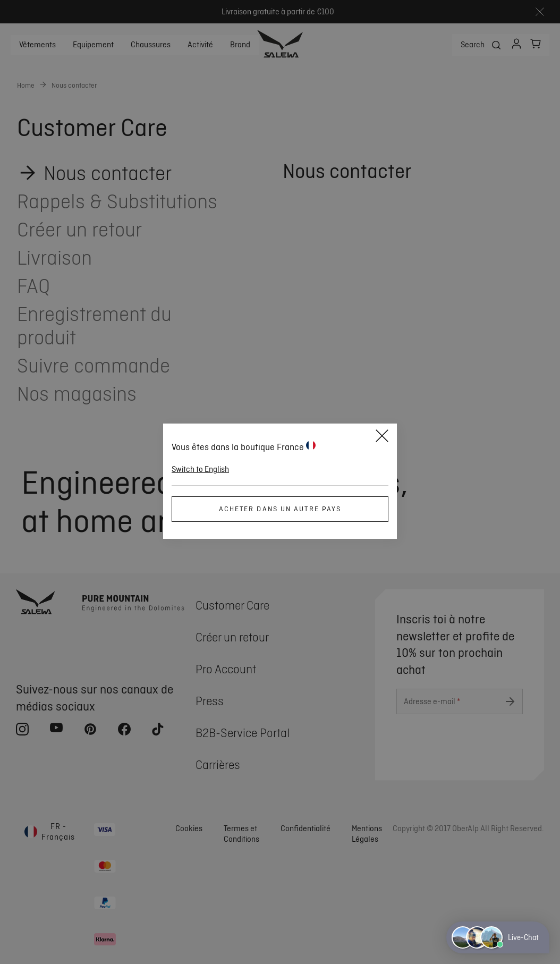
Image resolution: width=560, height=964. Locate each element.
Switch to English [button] (200, 469)
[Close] (382, 437)
